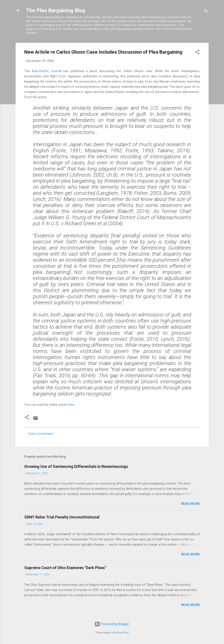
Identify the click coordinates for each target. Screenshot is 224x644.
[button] (197, 53)
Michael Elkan (121, 633)
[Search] (206, 12)
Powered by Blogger (112, 624)
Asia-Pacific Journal (47, 71)
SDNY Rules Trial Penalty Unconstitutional (62, 517)
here (71, 405)
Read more (190, 504)
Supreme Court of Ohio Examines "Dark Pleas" (65, 568)
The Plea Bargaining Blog (56, 10)
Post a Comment (41, 434)
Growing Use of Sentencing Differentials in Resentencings (76, 466)
